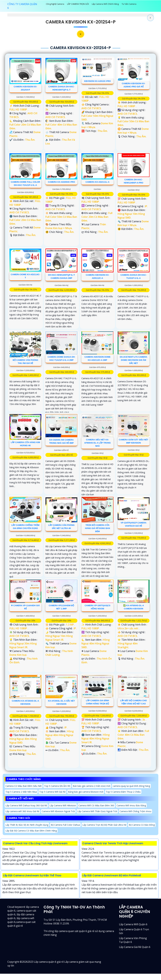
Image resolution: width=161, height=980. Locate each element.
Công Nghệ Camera (55, 4)
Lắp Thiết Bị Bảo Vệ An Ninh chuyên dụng (27, 825)
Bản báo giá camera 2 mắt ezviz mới (92, 786)
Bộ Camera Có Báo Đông (142, 825)
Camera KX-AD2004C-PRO (61, 182)
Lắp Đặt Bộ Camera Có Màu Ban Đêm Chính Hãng (31, 831)
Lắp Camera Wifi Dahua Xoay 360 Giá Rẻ (26, 805)
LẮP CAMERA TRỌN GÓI (78, 4)
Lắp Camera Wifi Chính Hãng (105, 4)
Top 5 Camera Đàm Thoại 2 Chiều (123, 792)
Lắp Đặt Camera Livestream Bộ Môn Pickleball (112, 875)
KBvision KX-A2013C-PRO (97, 81)
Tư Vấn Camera (129, 4)
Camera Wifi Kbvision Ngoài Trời (58, 811)
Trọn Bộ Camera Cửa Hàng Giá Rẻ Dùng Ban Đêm (98, 528)
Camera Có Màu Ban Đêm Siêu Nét (24, 786)
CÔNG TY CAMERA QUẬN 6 (22, 6)
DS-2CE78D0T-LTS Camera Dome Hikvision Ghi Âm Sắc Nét (134, 360)
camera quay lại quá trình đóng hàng (131, 786)
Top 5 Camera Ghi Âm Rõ (57, 786)
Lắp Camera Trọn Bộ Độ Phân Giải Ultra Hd (104, 825)
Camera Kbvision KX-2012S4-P (81, 22)
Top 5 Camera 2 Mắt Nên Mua (21, 792)
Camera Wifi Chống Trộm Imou (135, 811)
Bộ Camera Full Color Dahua (65, 825)
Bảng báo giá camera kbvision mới (86, 792)
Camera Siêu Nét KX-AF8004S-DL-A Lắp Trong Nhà (97, 443)
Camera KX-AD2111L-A (97, 182)
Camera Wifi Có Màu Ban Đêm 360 (96, 805)
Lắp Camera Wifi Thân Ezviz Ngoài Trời (97, 811)
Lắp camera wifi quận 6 (133, 924)
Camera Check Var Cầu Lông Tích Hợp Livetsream (35, 843)
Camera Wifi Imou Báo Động (131, 805)
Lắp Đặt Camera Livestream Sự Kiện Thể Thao (32, 875)
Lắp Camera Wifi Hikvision (63, 805)
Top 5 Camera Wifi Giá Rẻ (52, 792)
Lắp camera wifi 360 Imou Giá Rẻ (22, 811)
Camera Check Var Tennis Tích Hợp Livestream (113, 843)
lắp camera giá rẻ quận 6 (135, 947)
